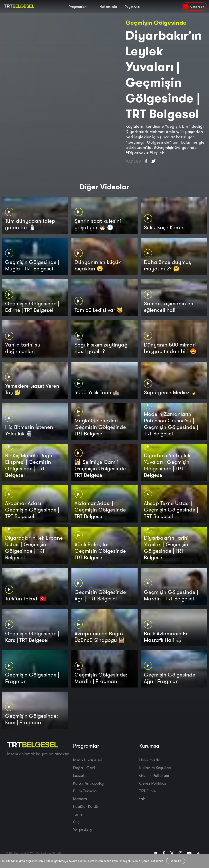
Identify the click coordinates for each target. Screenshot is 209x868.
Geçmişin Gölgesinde (156, 23)
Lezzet (79, 775)
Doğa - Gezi (84, 768)
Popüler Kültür (86, 806)
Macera (80, 799)
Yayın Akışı (133, 7)
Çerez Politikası (153, 783)
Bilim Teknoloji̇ (86, 791)
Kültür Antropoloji (89, 783)
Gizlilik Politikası (154, 775)
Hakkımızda (108, 7)
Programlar (77, 7)
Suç (76, 822)
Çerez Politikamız (152, 861)
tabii (143, 799)
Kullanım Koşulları (155, 768)
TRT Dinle (148, 791)
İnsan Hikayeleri (88, 760)
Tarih (77, 814)
